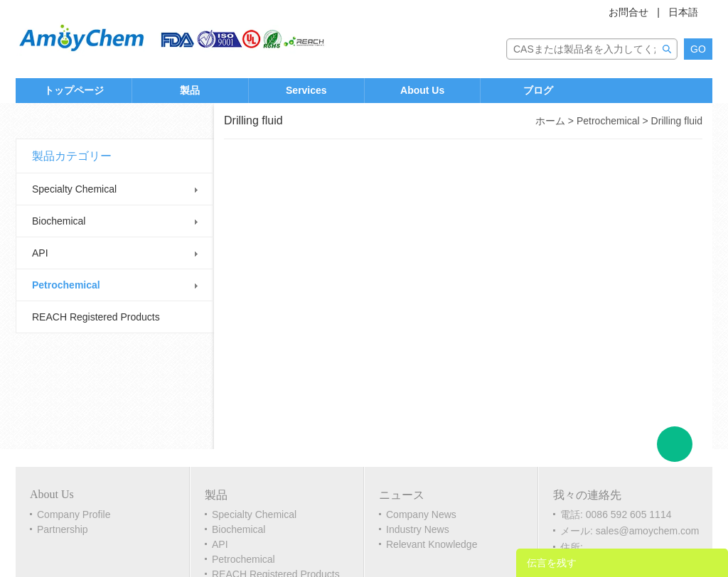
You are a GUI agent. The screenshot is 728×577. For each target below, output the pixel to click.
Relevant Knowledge (432, 544)
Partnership (63, 529)
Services (306, 90)
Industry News (418, 529)
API (40, 253)
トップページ (74, 90)
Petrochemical (66, 285)
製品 (190, 90)
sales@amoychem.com (648, 531)
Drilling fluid (677, 121)
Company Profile (74, 514)
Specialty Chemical (74, 189)
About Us (422, 90)
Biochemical (59, 221)
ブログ (538, 90)
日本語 (683, 12)
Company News (421, 514)
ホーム (550, 121)
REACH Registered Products (96, 317)
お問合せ (628, 12)
